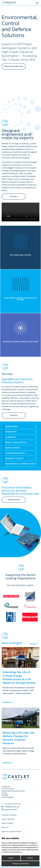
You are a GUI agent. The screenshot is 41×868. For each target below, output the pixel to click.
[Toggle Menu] (37, 3)
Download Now (14, 500)
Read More (7, 702)
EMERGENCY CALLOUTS (14, 458)
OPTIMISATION (11, 432)
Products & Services (9, 815)
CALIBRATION (10, 437)
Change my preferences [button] (20, 864)
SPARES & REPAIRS (12, 448)
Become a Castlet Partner (12, 831)
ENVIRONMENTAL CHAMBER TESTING (20, 464)
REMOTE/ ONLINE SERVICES (16, 442)
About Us (5, 827)
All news (33, 644)
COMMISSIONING (11, 426)
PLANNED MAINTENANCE (15, 453)
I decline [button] (30, 858)
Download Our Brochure (14, 66)
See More (14, 196)
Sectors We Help (8, 819)
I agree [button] (11, 858)
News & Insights (8, 823)
